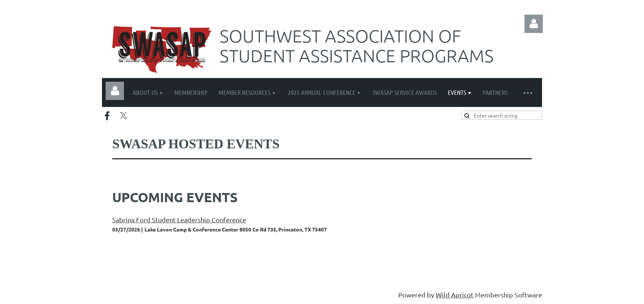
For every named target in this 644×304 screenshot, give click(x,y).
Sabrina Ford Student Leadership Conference (179, 220)
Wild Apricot (455, 295)
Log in (534, 24)
